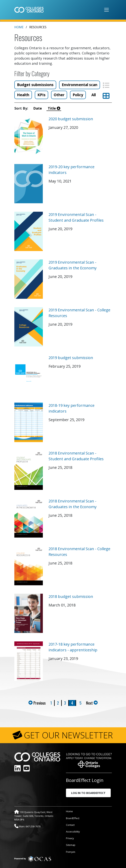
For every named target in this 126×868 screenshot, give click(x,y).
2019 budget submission (71, 358)
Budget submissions (35, 85)
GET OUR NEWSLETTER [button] (68, 735)
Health (23, 95)
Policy (78, 95)
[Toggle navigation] (106, 10)
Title (54, 108)
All (94, 95)
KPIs (41, 95)
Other (59, 95)
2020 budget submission (71, 119)
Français (71, 852)
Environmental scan (80, 85)
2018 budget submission (71, 596)
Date (39, 108)
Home (19, 27)
